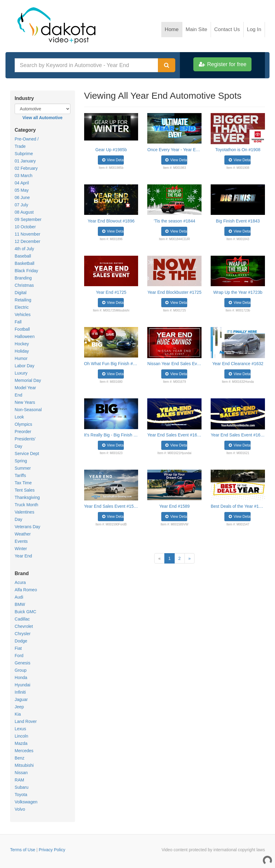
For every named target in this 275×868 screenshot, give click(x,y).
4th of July (24, 249)
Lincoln (21, 736)
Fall (18, 322)
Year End (23, 556)
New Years (25, 402)
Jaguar (21, 699)
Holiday (22, 351)
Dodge (21, 641)
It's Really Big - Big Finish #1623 (111, 435)
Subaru (21, 787)
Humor (21, 358)
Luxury (21, 373)
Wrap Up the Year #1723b (238, 292)
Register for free (222, 64)
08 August (24, 212)
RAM (19, 780)
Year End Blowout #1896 (111, 221)
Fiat (18, 648)
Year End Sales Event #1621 (174, 435)
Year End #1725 (111, 292)
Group (21, 670)
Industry (24, 98)
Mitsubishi (24, 765)
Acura (20, 582)
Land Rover (26, 721)
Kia (18, 714)
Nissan (21, 773)
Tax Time (23, 483)
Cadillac (22, 619)
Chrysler (23, 634)
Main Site (196, 29)
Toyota (21, 795)
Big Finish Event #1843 (238, 221)
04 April (22, 183)
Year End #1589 (174, 506)
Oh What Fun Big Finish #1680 (111, 364)
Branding (23, 278)
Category (25, 130)
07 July (21, 205)
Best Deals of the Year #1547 (238, 506)
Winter (21, 549)
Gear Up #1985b (111, 150)
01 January (25, 161)
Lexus (20, 729)
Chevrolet (24, 626)
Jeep (19, 707)
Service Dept (27, 454)
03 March (23, 176)
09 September (28, 219)
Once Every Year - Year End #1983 (174, 150)
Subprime (24, 154)
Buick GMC (25, 612)
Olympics (23, 424)
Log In (254, 29)
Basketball (25, 263)
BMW (20, 604)
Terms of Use (23, 850)
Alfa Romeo (26, 590)
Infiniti (20, 692)
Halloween (25, 336)
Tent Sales (25, 490)
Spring (21, 461)
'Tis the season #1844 (174, 221)
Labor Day (25, 366)
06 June (22, 197)
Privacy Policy (52, 850)
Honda (21, 678)
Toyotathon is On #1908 (238, 150)
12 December (27, 241)
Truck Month (26, 505)
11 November (27, 234)
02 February (26, 168)
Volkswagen (26, 802)
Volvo (20, 809)
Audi (19, 597)
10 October (25, 227)
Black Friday (26, 271)
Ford (19, 656)
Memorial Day (28, 380)
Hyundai (22, 685)
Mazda (21, 743)
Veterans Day (27, 527)
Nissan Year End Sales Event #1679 (174, 364)
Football (22, 329)
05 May (22, 190)
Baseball (23, 256)
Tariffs (20, 475)
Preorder (23, 432)
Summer (23, 468)
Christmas (24, 285)
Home (171, 29)
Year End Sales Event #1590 (111, 506)
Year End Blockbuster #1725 (175, 292)
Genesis (22, 663)
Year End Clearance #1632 (238, 364)
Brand (22, 573)
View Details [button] (112, 160)
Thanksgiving (27, 497)
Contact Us (227, 29)
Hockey (22, 344)
